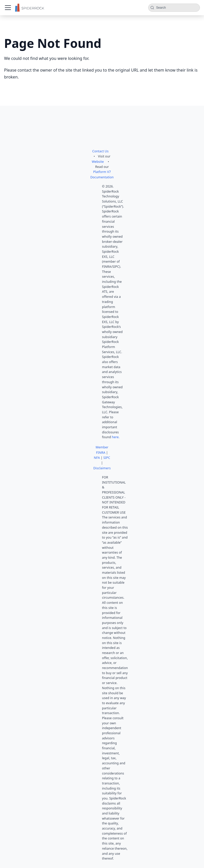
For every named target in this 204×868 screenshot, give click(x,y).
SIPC (107, 458)
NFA (97, 458)
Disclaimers (102, 468)
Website (98, 162)
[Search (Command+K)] (174, 8)
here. (116, 437)
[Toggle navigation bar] (8, 8)
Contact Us (100, 151)
